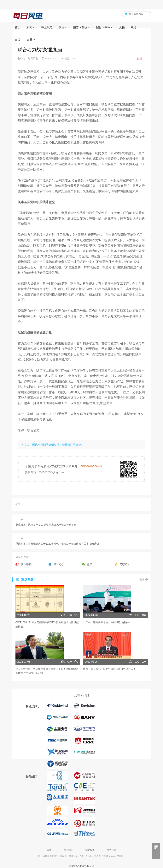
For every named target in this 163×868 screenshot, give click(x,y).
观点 (134, 27)
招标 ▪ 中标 (103, 27)
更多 (144, 579)
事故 (18, 40)
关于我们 (68, 850)
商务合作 (112, 850)
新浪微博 (26, 564)
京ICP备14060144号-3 (81, 866)
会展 (29, 40)
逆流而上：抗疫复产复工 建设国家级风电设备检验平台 (46, 525)
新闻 (29, 27)
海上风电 (47, 27)
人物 (122, 27)
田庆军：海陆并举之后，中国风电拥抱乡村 (107, 622)
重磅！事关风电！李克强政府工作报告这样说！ (109, 669)
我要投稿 (90, 850)
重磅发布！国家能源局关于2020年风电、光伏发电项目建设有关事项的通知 (57, 544)
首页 (18, 27)
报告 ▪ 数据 (80, 27)
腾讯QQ (59, 564)
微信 (90, 564)
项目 (61, 27)
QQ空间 (125, 564)
